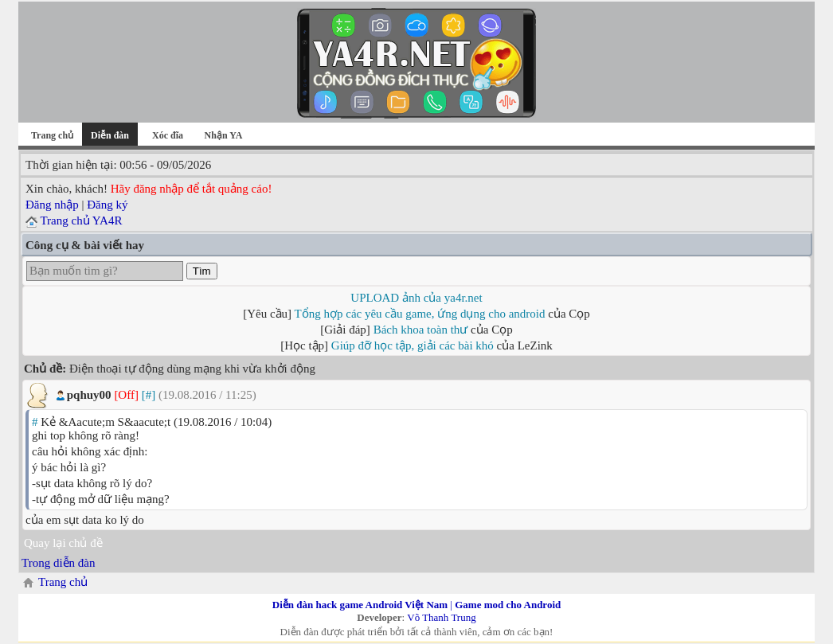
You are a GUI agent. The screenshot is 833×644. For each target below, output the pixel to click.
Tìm (202, 271)
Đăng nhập (52, 205)
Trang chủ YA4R (81, 221)
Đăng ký (107, 205)
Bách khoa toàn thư (421, 330)
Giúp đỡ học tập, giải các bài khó (413, 345)
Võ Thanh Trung (441, 617)
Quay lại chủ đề (63, 543)
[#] (149, 395)
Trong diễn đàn (58, 563)
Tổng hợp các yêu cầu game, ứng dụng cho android (420, 314)
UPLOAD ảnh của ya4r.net (416, 298)
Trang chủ (52, 135)
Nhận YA (224, 135)
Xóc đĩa (168, 135)
